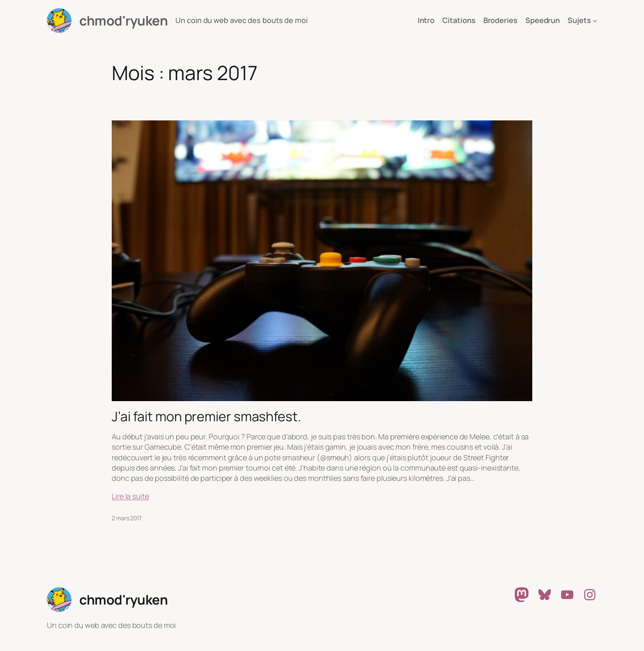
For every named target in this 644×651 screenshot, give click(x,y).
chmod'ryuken (123, 21)
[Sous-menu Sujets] (595, 21)
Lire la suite (130, 496)
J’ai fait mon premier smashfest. (206, 416)
